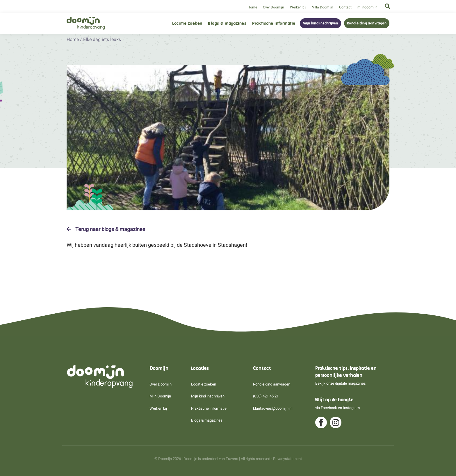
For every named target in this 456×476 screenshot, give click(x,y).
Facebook (329, 408)
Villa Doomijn (323, 7)
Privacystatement (287, 459)
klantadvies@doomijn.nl (273, 408)
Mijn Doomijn (160, 396)
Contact (345, 7)
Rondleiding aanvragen (367, 23)
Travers (232, 459)
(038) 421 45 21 (266, 396)
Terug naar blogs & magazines (106, 229)
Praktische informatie (274, 23)
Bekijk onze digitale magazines (341, 383)
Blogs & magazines (227, 23)
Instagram (351, 408)
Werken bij (298, 7)
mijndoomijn (367, 7)
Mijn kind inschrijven (320, 23)
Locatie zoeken (187, 23)
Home (252, 7)
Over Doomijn (274, 7)
